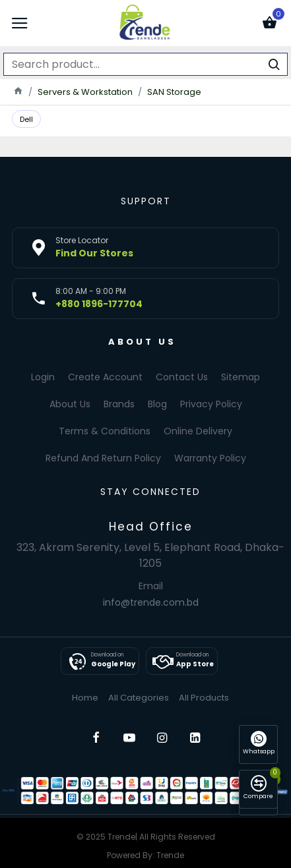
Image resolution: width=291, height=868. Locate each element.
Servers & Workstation (85, 92)
